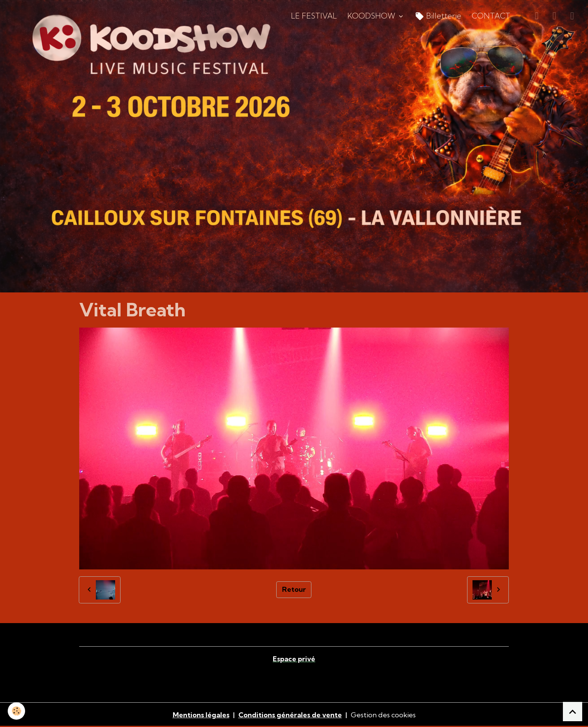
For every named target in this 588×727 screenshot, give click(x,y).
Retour (294, 589)
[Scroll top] (573, 712)
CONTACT (491, 16)
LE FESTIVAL (314, 16)
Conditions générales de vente (290, 715)
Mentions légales (201, 715)
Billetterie (438, 16)
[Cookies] (16, 711)
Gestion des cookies (383, 715)
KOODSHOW (372, 16)
